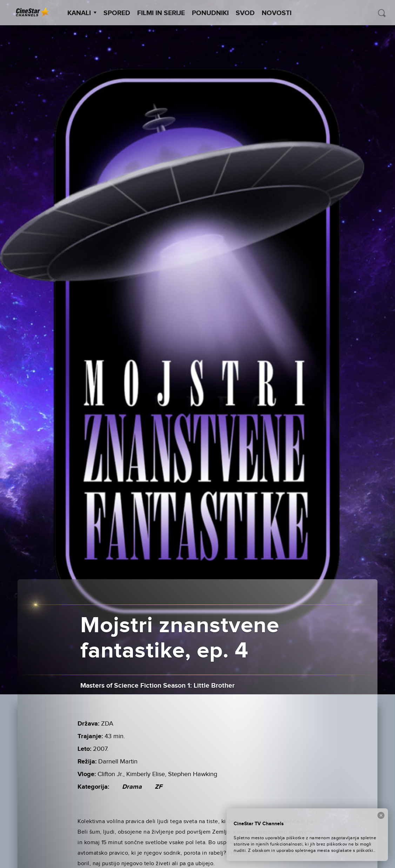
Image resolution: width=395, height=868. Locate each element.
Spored (117, 13)
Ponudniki (210, 13)
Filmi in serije (161, 13)
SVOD (245, 13)
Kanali (82, 13)
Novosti (277, 13)
